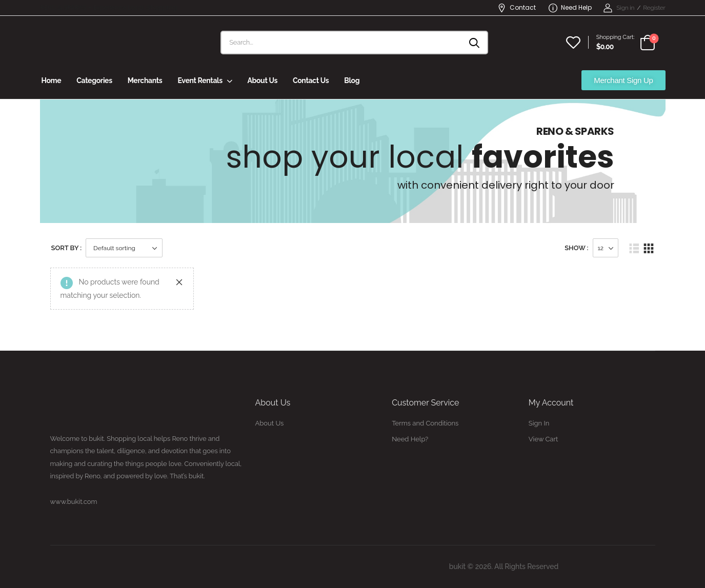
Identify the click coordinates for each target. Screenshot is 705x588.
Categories (94, 80)
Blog (352, 80)
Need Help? (410, 439)
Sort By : (67, 248)
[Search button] (475, 43)
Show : (576, 248)
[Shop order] (124, 248)
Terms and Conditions (425, 423)
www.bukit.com (74, 502)
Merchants (145, 80)
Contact (517, 7)
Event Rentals (200, 80)
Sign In (539, 423)
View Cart (543, 439)
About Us (262, 80)
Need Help (570, 7)
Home (52, 80)
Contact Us (311, 80)
